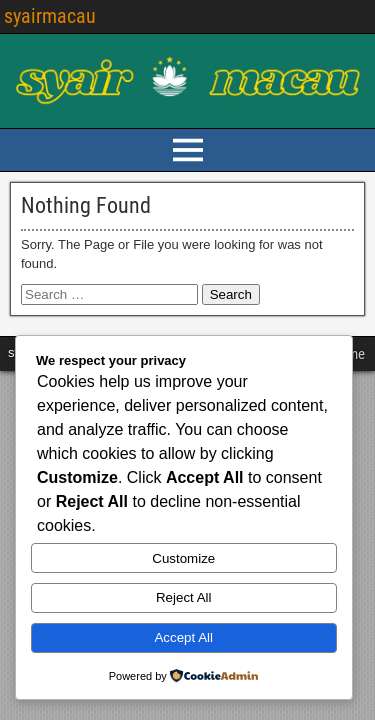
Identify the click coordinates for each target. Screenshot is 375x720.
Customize (183, 558)
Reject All (184, 597)
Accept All (183, 637)
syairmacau (50, 16)
